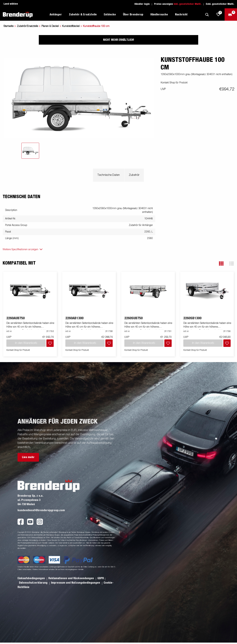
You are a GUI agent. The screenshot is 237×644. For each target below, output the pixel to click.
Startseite (9, 26)
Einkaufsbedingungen (32, 578)
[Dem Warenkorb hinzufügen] (50, 343)
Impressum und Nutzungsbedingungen (76, 583)
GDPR (101, 578)
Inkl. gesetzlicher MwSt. (187, 4)
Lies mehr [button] (28, 457)
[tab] (30, 151)
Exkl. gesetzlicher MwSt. (220, 4)
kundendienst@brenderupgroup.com (41, 510)
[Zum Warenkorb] (231, 15)
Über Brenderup (133, 15)
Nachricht (181, 15)
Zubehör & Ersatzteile (83, 15)
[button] (221, 264)
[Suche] (207, 15)
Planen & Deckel (50, 26)
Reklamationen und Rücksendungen (71, 578)
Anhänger (56, 15)
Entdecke (110, 15)
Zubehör (134, 175)
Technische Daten (109, 175)
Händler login (142, 4)
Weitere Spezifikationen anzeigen (20, 249)
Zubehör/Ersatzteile (27, 26)
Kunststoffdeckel (71, 26)
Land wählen (11, 4)
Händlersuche (159, 15)
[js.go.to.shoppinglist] (218, 15)
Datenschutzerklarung (34, 583)
